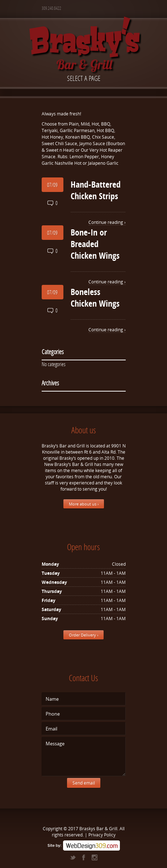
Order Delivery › (83, 635)
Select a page (84, 78)
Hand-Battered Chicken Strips (96, 190)
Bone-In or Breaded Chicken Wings (95, 244)
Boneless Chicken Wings (95, 298)
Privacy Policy (102, 835)
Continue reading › (107, 222)
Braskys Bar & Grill (98, 829)
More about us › (84, 504)
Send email (84, 783)
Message (84, 757)
